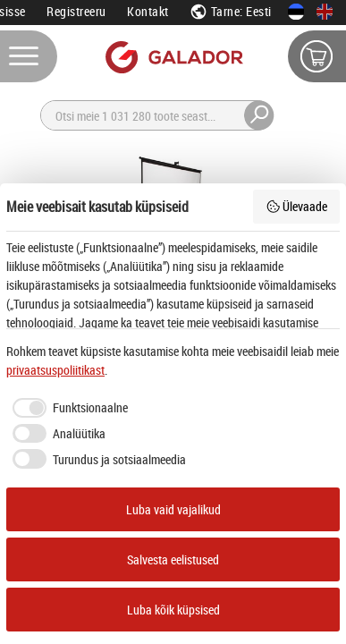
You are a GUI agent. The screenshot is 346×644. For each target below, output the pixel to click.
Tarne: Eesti (231, 11)
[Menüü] (29, 56)
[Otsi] (168, 115)
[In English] (325, 12)
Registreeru (76, 11)
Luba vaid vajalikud (173, 509)
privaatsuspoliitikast (55, 370)
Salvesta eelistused (173, 559)
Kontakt (148, 11)
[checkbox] (67, 408)
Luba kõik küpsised (173, 610)
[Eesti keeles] (296, 12)
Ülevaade (297, 206)
